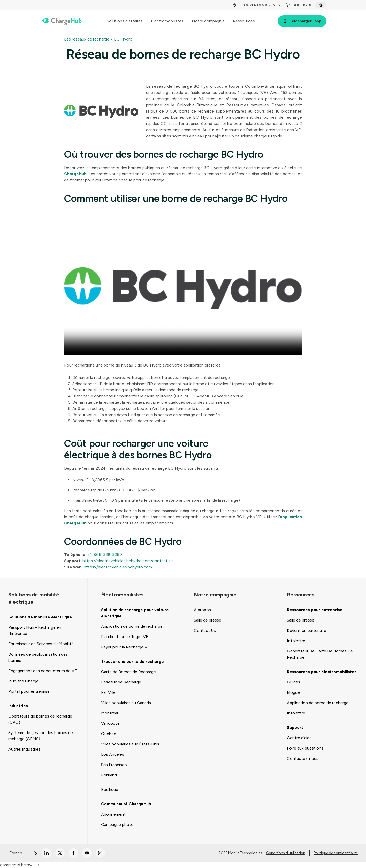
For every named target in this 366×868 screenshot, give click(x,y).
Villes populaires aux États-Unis (130, 744)
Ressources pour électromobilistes (322, 672)
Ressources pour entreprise (315, 610)
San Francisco (114, 765)
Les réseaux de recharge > (89, 39)
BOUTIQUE (299, 5)
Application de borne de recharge (132, 626)
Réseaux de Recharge (121, 682)
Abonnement (113, 814)
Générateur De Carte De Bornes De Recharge (320, 654)
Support (295, 727)
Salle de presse (208, 620)
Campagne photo (117, 825)
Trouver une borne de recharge (132, 661)
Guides (293, 682)
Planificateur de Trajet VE (125, 637)
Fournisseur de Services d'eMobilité (41, 644)
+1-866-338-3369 (104, 555)
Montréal (109, 713)
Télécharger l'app (302, 21)
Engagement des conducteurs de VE (43, 671)
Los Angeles (113, 754)
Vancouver (111, 723)
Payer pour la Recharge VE (125, 647)
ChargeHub (75, 174)
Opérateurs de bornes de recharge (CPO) (40, 719)
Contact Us (205, 630)
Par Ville (108, 692)
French (24, 853)
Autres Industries (24, 749)
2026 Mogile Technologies (240, 853)
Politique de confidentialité (336, 853)
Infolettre (296, 641)
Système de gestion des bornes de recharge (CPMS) (41, 736)
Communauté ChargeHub (126, 804)
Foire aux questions (305, 748)
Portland (109, 775)
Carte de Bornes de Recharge (128, 672)
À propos (202, 610)
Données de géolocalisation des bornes (38, 657)
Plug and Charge (23, 681)
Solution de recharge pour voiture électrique (135, 613)
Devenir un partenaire (307, 630)
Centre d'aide (299, 738)
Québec (109, 734)
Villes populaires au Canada (126, 703)
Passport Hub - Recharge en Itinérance (35, 630)
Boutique (110, 789)
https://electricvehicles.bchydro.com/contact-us (128, 561)
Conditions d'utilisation (286, 853)
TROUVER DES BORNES (256, 5)
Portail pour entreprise (29, 691)
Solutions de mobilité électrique (40, 617)
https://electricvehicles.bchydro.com (117, 567)
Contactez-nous (303, 758)
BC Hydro (123, 39)
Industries (18, 706)
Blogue (293, 692)
